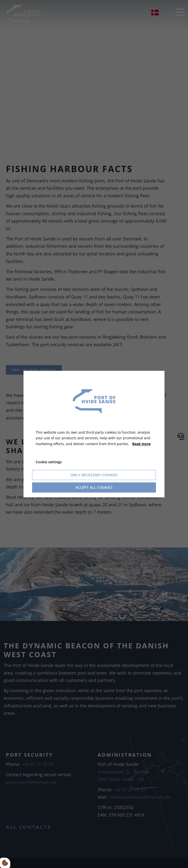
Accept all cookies (94, 487)
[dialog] (94, 434)
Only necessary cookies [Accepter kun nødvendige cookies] (94, 475)
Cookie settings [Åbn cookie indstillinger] (49, 462)
